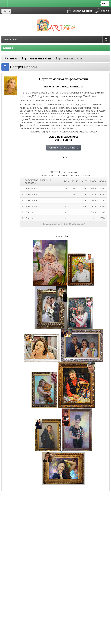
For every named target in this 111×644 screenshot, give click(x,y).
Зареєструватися (82, 11)
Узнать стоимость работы (64, 148)
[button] (4, 4)
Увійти (105, 11)
